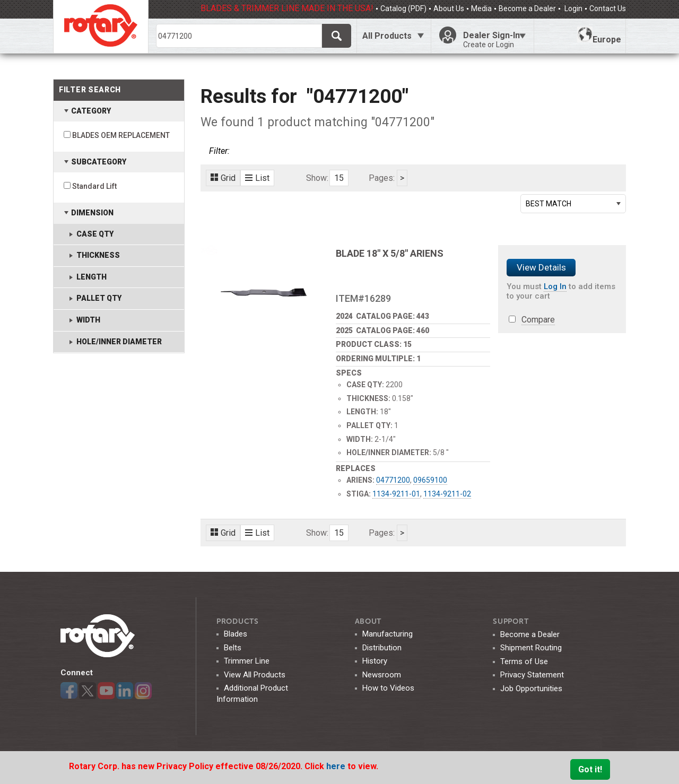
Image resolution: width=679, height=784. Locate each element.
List (257, 178)
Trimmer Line (247, 661)
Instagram (143, 691)
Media (481, 8)
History (375, 661)
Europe (599, 36)
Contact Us (608, 8)
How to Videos (388, 688)
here (337, 766)
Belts (233, 648)
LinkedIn (125, 691)
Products (238, 621)
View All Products (255, 675)
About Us (449, 8)
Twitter (88, 691)
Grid (223, 178)
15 (339, 178)
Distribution (382, 648)
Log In (555, 286)
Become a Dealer (527, 8)
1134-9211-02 (447, 494)
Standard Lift (94, 186)
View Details (541, 267)
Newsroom (382, 675)
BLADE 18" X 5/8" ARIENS (390, 253)
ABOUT (368, 621)
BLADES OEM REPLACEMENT (121, 135)
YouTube (106, 691)
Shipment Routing (531, 648)
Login (573, 8)
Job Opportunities (531, 689)
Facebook (69, 691)
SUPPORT (511, 621)
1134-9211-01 (396, 494)
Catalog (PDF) (403, 8)
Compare (538, 320)
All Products (387, 36)
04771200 (393, 480)
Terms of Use (524, 661)
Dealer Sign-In (494, 40)
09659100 (430, 480)
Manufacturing (388, 634)
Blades (236, 634)
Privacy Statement (532, 675)
